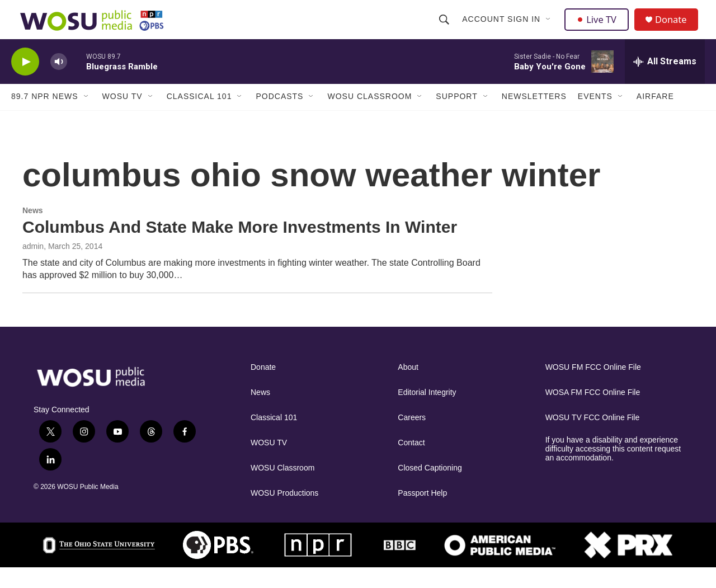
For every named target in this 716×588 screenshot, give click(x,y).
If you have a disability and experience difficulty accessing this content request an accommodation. (613, 469)
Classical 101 (199, 116)
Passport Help (422, 513)
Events (595, 116)
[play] (25, 81)
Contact (411, 463)
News (33, 230)
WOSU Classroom (369, 116)
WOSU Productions (284, 513)
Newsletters (534, 116)
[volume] (59, 81)
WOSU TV (123, 116)
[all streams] (665, 81)
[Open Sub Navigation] (550, 29)
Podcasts (279, 116)
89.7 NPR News (45, 116)
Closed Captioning (430, 488)
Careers (412, 438)
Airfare (655, 116)
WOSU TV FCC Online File (593, 438)
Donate (676, 29)
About (408, 387)
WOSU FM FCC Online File (593, 387)
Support (456, 116)
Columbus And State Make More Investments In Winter (240, 246)
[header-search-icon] (445, 29)
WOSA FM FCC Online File (593, 413)
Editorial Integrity (427, 413)
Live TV (599, 29)
